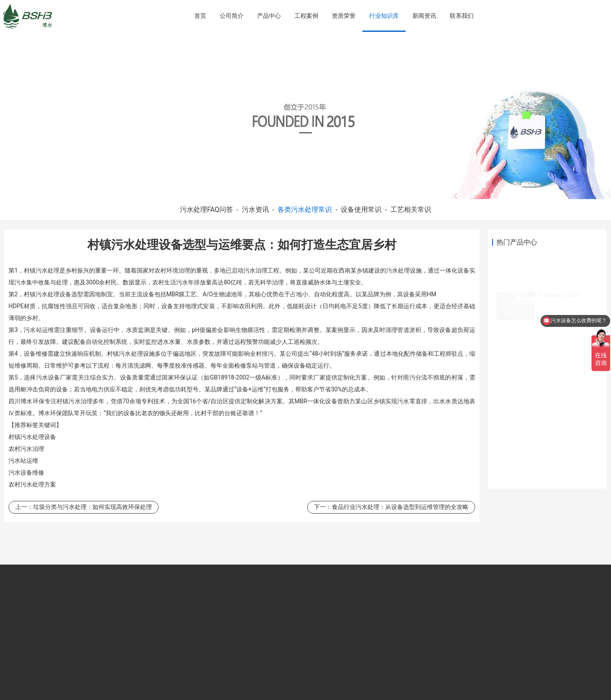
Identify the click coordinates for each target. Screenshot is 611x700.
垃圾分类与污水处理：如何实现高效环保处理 (92, 507)
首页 (200, 16)
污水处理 (48, 270)
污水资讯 (255, 209)
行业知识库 (384, 16)
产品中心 (269, 16)
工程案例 (306, 16)
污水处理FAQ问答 (206, 209)
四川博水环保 (27, 401)
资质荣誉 (344, 16)
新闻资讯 (424, 16)
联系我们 (462, 16)
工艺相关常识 (411, 209)
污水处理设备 (53, 294)
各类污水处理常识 (305, 209)
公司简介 (232, 16)
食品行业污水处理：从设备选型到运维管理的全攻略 (400, 507)
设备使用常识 (361, 209)
